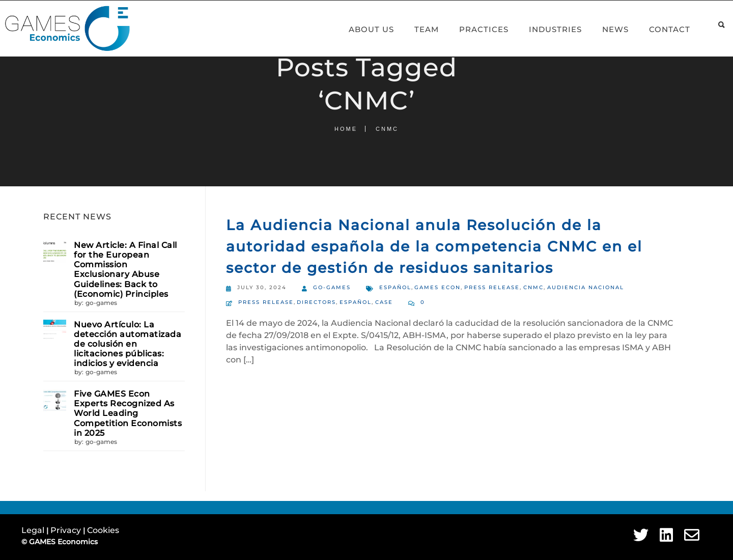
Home (346, 129)
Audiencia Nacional (586, 287)
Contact (658, 29)
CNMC (533, 287)
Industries (544, 29)
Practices (472, 29)
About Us (360, 29)
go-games (101, 303)
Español (395, 287)
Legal (34, 530)
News (604, 29)
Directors (316, 302)
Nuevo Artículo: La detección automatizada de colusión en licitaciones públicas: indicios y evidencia (128, 344)
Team (415, 29)
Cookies (103, 530)
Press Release (492, 287)
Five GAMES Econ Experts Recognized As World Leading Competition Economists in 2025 (128, 413)
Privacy (67, 530)
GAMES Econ (438, 287)
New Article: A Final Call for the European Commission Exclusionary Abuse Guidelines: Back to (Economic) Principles (125, 270)
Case (384, 302)
